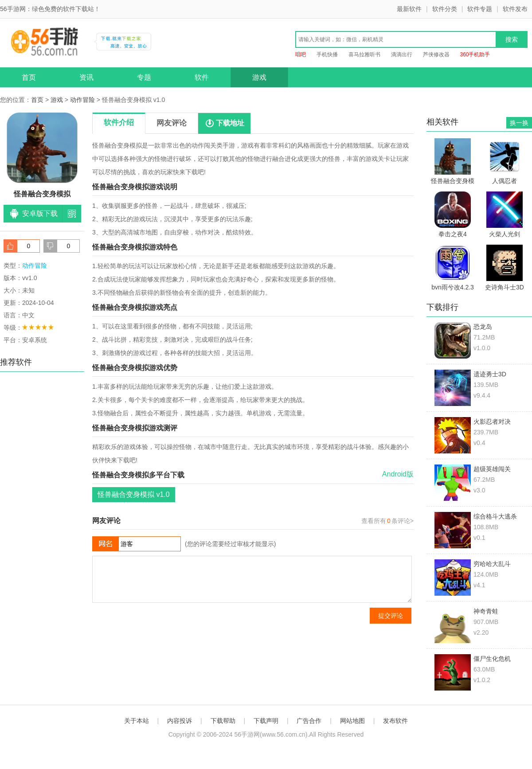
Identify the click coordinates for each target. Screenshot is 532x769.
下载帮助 (223, 721)
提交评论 (391, 616)
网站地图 (352, 721)
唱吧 (301, 55)
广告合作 (309, 721)
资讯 (86, 77)
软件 (202, 77)
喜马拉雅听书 (364, 55)
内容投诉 (180, 721)
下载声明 (266, 721)
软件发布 (515, 9)
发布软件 (395, 721)
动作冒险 (82, 100)
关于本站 (137, 721)
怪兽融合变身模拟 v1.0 (134, 494)
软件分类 (445, 9)
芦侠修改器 (436, 55)
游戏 (259, 77)
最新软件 (409, 9)
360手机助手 (475, 55)
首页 (29, 77)
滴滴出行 (402, 55)
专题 (144, 77)
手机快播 (327, 55)
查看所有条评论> (387, 521)
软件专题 (480, 9)
